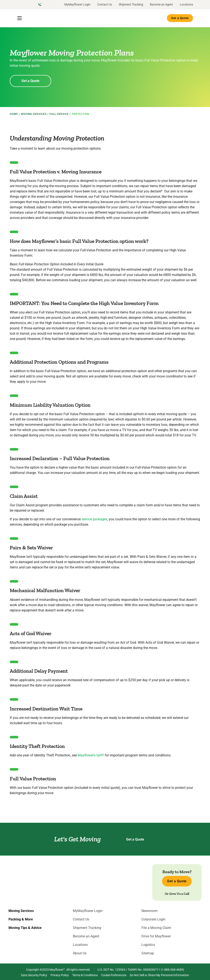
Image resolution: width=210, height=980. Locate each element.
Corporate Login (153, 919)
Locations (186, 4)
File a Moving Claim (156, 928)
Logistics (148, 945)
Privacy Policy (60, 975)
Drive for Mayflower (156, 936)
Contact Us (105, 4)
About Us (80, 953)
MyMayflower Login (77, 4)
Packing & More (21, 919)
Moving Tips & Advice (25, 928)
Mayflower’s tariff (91, 755)
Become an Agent (161, 4)
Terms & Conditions (85, 975)
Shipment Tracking (131, 4)
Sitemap (148, 953)
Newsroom (149, 911)
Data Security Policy (34, 975)
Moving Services (21, 911)
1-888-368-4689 (172, 970)
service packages (94, 519)
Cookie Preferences (114, 975)
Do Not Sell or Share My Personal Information (159, 975)
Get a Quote (180, 18)
